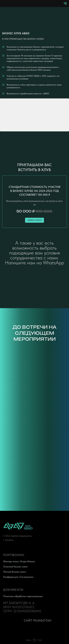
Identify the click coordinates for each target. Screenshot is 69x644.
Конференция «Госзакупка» (18, 577)
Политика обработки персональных (23, 596)
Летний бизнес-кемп (14, 572)
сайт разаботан (38, 620)
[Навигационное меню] (65, 4)
